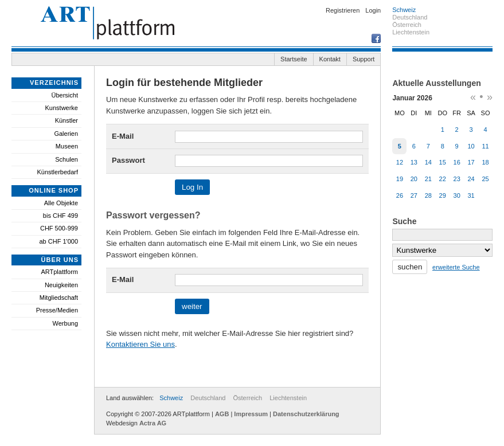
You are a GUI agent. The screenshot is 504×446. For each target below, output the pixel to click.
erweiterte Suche (456, 267)
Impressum (251, 414)
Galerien (66, 134)
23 (457, 179)
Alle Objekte (61, 203)
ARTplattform (59, 272)
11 (485, 146)
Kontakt (330, 59)
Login (373, 10)
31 (471, 195)
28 (428, 195)
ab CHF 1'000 (58, 241)
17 (471, 162)
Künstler (67, 120)
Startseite (294, 59)
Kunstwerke (62, 108)
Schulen (67, 159)
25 (485, 179)
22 (443, 179)
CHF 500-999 (59, 228)
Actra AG (153, 423)
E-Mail (123, 136)
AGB (222, 414)
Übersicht (65, 95)
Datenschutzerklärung (306, 414)
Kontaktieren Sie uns (140, 344)
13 (414, 162)
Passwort (128, 160)
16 (457, 162)
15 (443, 162)
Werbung (65, 323)
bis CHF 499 (60, 216)
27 (414, 195)
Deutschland (208, 398)
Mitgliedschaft (59, 298)
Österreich (247, 398)
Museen (67, 146)
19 (400, 179)
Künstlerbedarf (57, 172)
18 (485, 162)
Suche (404, 221)
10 (471, 146)
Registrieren (343, 10)
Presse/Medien (57, 310)
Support (364, 59)
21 (428, 179)
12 (400, 162)
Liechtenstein (288, 398)
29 (443, 195)
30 (457, 195)
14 (428, 162)
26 (400, 195)
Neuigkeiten (61, 285)
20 (414, 179)
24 (471, 179)
